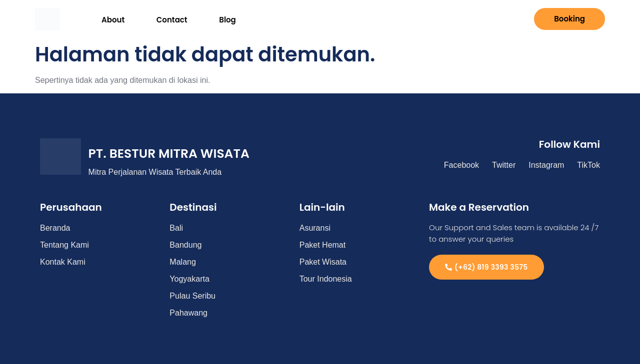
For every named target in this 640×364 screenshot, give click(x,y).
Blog (197, 19)
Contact (153, 19)
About (106, 19)
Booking (569, 19)
